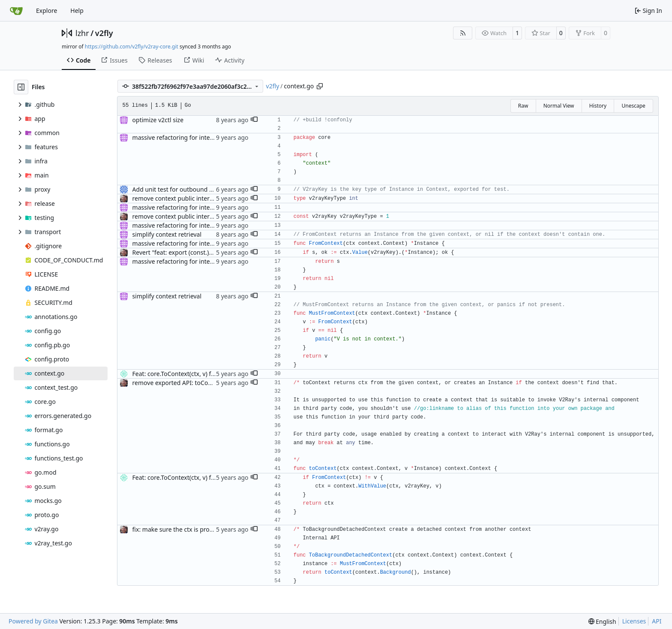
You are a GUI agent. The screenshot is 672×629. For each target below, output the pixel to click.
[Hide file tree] (21, 87)
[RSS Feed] (463, 33)
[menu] (602, 621)
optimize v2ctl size (158, 120)
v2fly (104, 33)
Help (77, 11)
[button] (254, 120)
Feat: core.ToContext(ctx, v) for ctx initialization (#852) (207, 374)
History (598, 106)
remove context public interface (177, 198)
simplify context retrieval (167, 234)
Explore (46, 11)
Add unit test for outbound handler (182, 189)
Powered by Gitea (33, 621)
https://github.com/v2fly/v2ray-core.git (132, 47)
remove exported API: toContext (178, 383)
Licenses (634, 621)
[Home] (16, 11)
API (657, 621)
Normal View (559, 106)
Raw (523, 106)
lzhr (82, 33)
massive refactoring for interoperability (187, 137)
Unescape (633, 106)
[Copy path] (320, 86)
